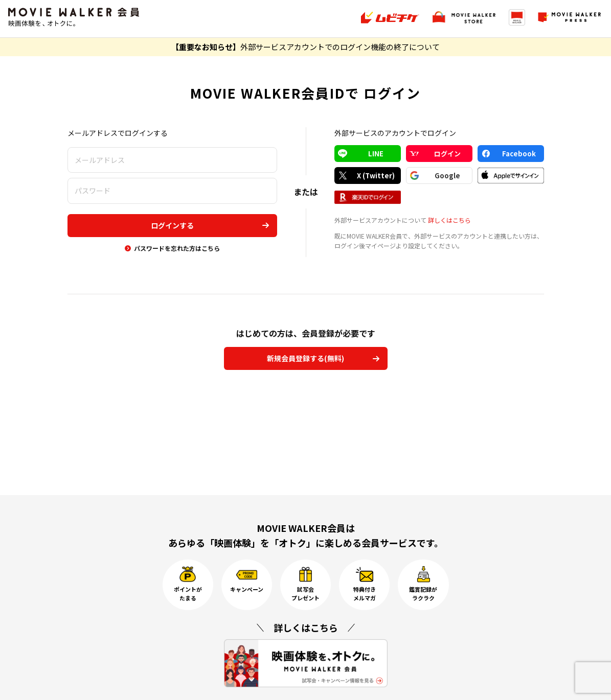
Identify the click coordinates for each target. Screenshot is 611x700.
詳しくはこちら (449, 220)
